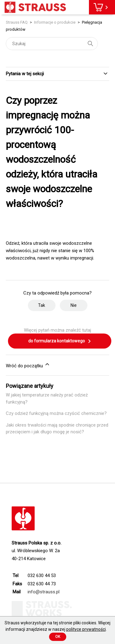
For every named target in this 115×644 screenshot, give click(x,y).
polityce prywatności (86, 629)
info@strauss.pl (44, 592)
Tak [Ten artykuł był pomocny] (42, 305)
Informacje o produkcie (55, 22)
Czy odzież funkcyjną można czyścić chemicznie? (56, 413)
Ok (58, 637)
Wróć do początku (28, 365)
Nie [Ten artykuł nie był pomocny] (74, 305)
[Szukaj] (52, 44)
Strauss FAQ (17, 22)
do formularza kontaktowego (60, 341)
